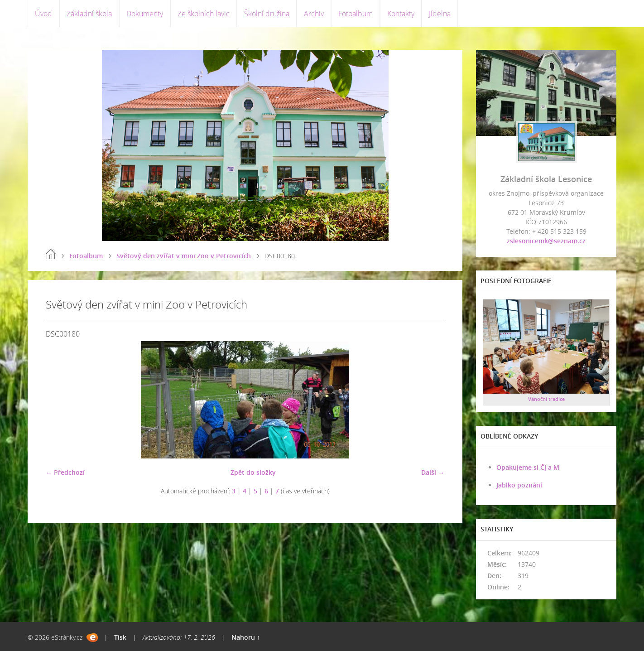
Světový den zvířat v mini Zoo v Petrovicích (184, 256)
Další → (433, 472)
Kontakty (401, 14)
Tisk (120, 637)
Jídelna (440, 14)
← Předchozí (65, 472)
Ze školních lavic (204, 14)
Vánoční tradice (546, 399)
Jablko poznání (519, 485)
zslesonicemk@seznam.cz (546, 241)
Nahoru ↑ (246, 637)
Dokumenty (145, 14)
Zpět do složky (253, 472)
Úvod (43, 14)
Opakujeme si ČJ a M (528, 467)
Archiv (314, 14)
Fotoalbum (356, 14)
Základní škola (89, 14)
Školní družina (267, 14)
